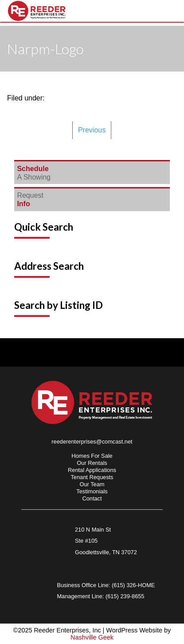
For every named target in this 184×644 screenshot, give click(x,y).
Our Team (92, 484)
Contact (92, 498)
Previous (92, 130)
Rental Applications (92, 470)
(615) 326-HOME (133, 585)
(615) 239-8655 (125, 596)
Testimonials (92, 491)
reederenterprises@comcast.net (92, 442)
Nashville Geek (92, 637)
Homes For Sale (92, 456)
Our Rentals (92, 463)
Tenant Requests (92, 477)
